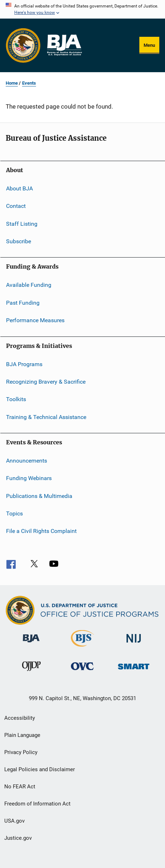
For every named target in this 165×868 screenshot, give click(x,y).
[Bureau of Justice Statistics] (82, 648)
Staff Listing (22, 224)
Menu (149, 45)
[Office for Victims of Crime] (82, 671)
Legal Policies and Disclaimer (40, 769)
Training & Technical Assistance (46, 417)
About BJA (19, 188)
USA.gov (14, 821)
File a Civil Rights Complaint (41, 531)
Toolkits (16, 399)
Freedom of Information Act (37, 804)
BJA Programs (24, 364)
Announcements (27, 461)
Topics (14, 513)
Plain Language (22, 735)
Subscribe (19, 241)
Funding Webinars (29, 478)
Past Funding (23, 303)
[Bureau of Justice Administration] (31, 644)
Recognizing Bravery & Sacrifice (46, 382)
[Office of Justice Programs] (23, 45)
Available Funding (29, 285)
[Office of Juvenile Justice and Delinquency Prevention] (31, 672)
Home (12, 83)
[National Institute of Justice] (134, 644)
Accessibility (20, 718)
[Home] (64, 45)
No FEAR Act (20, 787)
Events (29, 83)
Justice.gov (18, 838)
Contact (16, 206)
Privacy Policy (21, 752)
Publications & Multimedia (39, 496)
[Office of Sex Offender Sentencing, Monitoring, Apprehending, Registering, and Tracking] (134, 671)
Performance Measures (35, 320)
